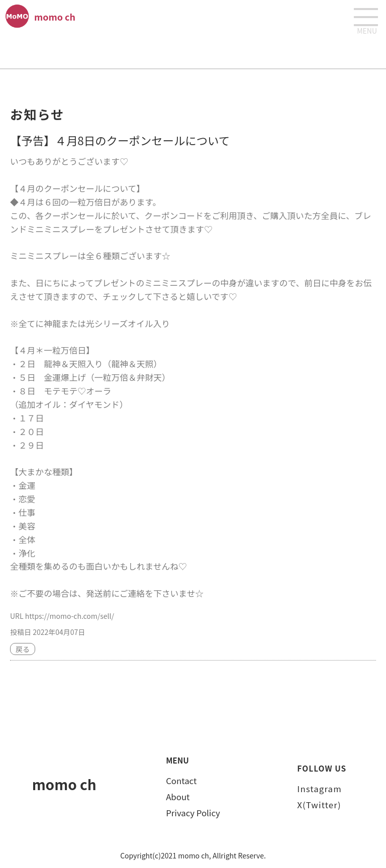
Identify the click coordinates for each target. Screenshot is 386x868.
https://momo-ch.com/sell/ (70, 616)
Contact (181, 781)
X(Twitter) (319, 805)
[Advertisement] (193, 51)
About (178, 797)
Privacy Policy (193, 813)
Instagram (319, 789)
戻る (23, 649)
